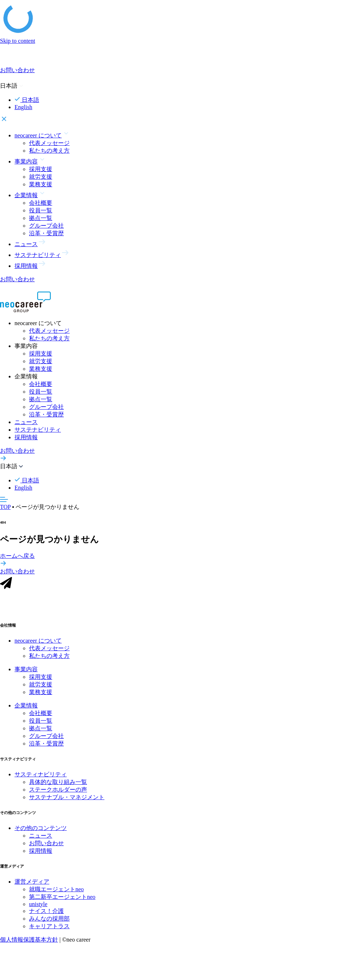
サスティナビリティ (41, 778)
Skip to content (18, 41)
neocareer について (38, 644)
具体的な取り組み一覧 (58, 786)
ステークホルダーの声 (58, 793)
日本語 (27, 100)
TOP (5, 507)
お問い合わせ (46, 847)
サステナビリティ (38, 430)
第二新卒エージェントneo (62, 900)
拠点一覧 (41, 218)
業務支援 (41, 184)
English (23, 107)
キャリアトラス (49, 929)
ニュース (26, 422)
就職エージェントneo (56, 892)
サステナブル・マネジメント (67, 801)
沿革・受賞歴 (46, 233)
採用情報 (26, 437)
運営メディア (32, 885)
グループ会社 (46, 226)
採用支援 (41, 169)
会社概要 (41, 203)
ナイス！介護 (46, 914)
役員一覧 (41, 210)
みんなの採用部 (49, 922)
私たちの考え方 (49, 151)
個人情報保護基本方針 (29, 943)
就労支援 (41, 177)
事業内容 (26, 673)
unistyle (38, 907)
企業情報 (26, 709)
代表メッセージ (49, 143)
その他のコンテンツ (41, 832)
